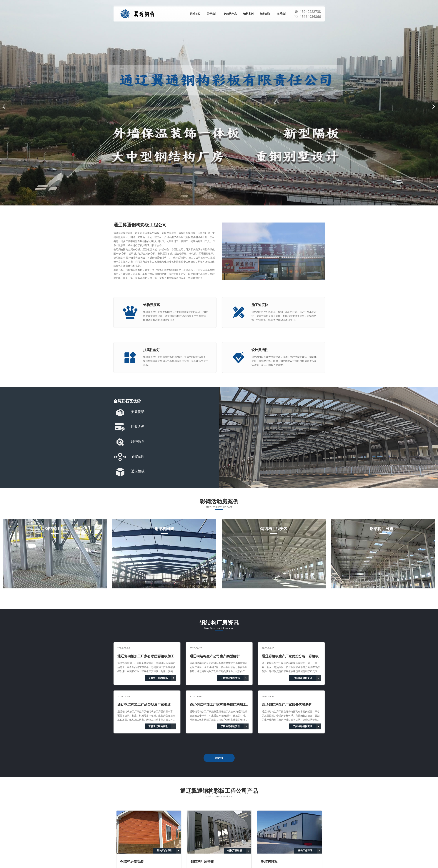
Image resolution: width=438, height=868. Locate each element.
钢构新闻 (265, 14)
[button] (4, 106)
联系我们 (282, 14)
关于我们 (212, 14)
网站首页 (195, 14)
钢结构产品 (230, 14)
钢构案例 (248, 14)
